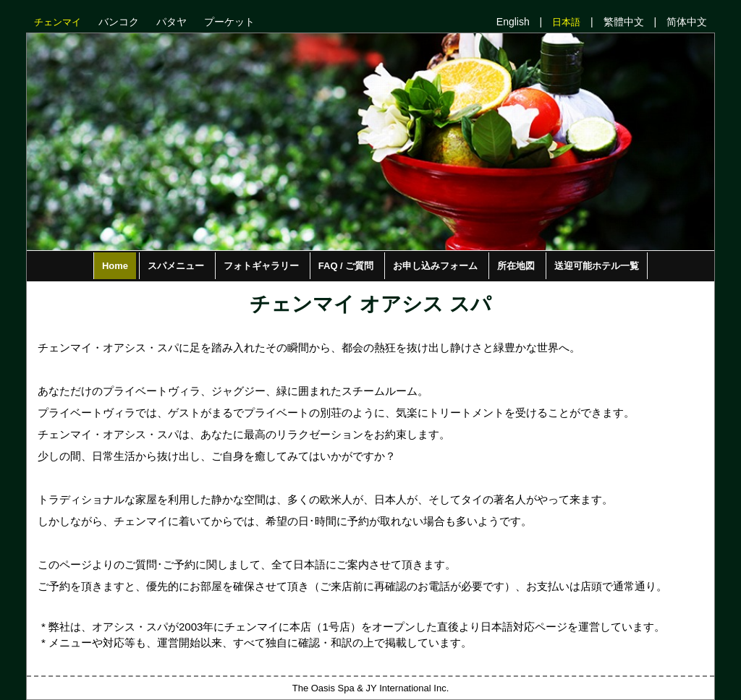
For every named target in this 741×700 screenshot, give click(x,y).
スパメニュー (176, 266)
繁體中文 (624, 22)
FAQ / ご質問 (346, 266)
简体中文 (687, 22)
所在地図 (516, 266)
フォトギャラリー (261, 266)
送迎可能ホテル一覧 (597, 266)
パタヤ (172, 22)
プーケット (229, 22)
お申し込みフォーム (435, 266)
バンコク (119, 22)
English (513, 22)
